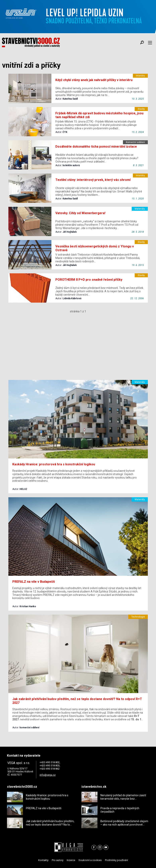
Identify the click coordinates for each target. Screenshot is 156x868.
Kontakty (43, 860)
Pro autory (58, 860)
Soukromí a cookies (90, 860)
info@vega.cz (48, 775)
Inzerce (71, 860)
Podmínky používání (116, 860)
